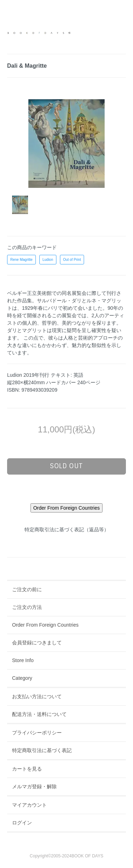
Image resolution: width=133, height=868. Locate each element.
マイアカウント (29, 805)
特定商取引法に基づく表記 (42, 750)
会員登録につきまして (37, 643)
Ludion (48, 260)
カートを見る (27, 769)
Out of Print (72, 260)
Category (22, 678)
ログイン (22, 823)
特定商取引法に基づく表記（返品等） (67, 530)
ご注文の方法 (27, 607)
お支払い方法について (37, 696)
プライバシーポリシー (37, 733)
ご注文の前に (27, 589)
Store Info (23, 660)
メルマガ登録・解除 (34, 786)
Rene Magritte (21, 260)
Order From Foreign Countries (45, 625)
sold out (66, 466)
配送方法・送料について (39, 714)
